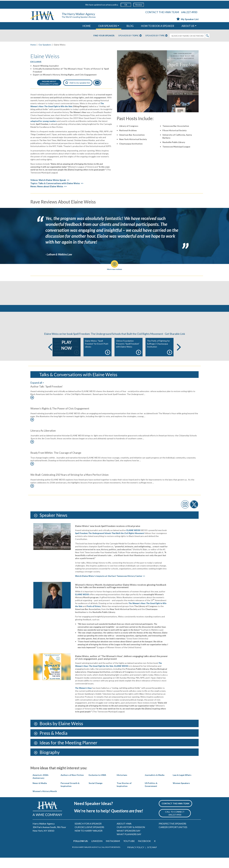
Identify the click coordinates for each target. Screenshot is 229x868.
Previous (50, 357)
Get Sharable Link (175, 344)
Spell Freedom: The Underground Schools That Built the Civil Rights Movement (110, 543)
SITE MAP (152, 858)
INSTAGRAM (113, 851)
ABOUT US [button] (188, 26)
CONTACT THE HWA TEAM (162, 12)
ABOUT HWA (124, 834)
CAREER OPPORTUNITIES (173, 837)
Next (179, 357)
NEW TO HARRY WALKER (89, 841)
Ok (126, 5)
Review (139, 5)
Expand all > (37, 393)
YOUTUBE (129, 851)
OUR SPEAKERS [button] (108, 26)
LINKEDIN (97, 851)
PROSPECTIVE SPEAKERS (172, 834)
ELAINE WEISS (133, 541)
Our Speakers (45, 45)
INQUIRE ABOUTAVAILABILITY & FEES (49, 83)
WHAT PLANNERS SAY (129, 844)
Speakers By (130, 36)
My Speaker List (188, 19)
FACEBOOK (144, 851)
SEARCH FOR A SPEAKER (88, 834)
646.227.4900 (189, 12)
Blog (130, 26)
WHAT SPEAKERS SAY (129, 841)
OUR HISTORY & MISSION (131, 837)
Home (33, 45)
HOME (87, 26)
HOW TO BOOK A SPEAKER (158, 26)
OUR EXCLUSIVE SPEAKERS (89, 837)
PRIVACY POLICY (136, 858)
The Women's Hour (84, 698)
